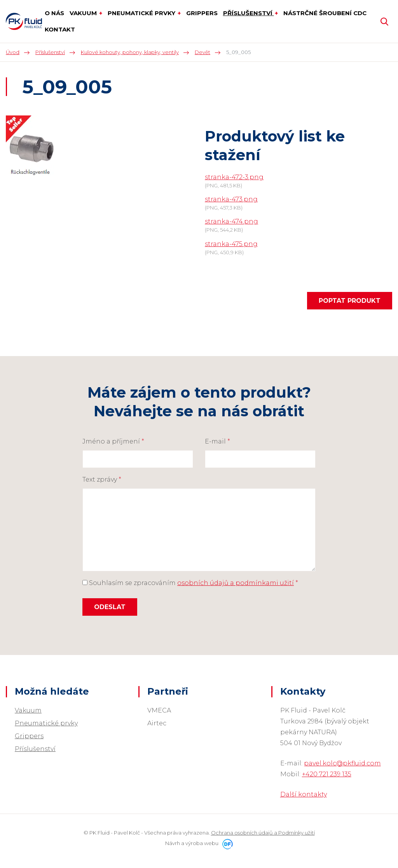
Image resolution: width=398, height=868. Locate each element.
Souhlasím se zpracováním (190, 583)
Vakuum (28, 710)
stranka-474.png (231, 221)
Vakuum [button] (84, 13)
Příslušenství (35, 749)
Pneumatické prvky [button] (142, 13)
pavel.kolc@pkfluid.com (342, 763)
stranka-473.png (231, 199)
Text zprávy (102, 479)
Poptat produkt (350, 301)
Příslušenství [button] (249, 13)
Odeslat (110, 607)
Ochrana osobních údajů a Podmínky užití (263, 833)
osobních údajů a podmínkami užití (236, 583)
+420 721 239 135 (327, 774)
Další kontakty (304, 794)
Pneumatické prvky (46, 723)
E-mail (217, 441)
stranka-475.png (231, 244)
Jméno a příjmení (113, 441)
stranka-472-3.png (234, 177)
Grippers (29, 736)
